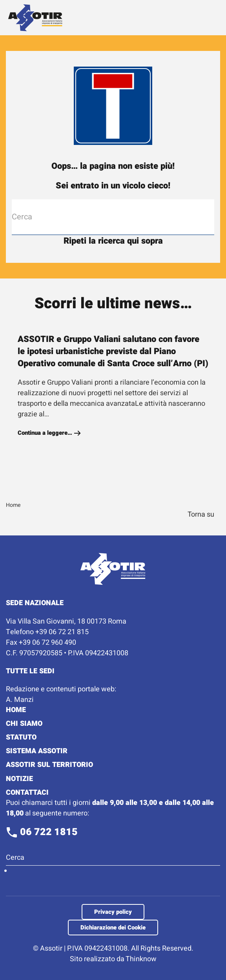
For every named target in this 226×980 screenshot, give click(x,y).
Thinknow (141, 959)
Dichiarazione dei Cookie (113, 928)
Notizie (19, 779)
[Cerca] (113, 217)
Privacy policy (113, 912)
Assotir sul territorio (49, 765)
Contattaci (27, 793)
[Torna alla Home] (35, 18)
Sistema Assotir (37, 751)
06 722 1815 (42, 832)
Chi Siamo (24, 724)
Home (16, 710)
